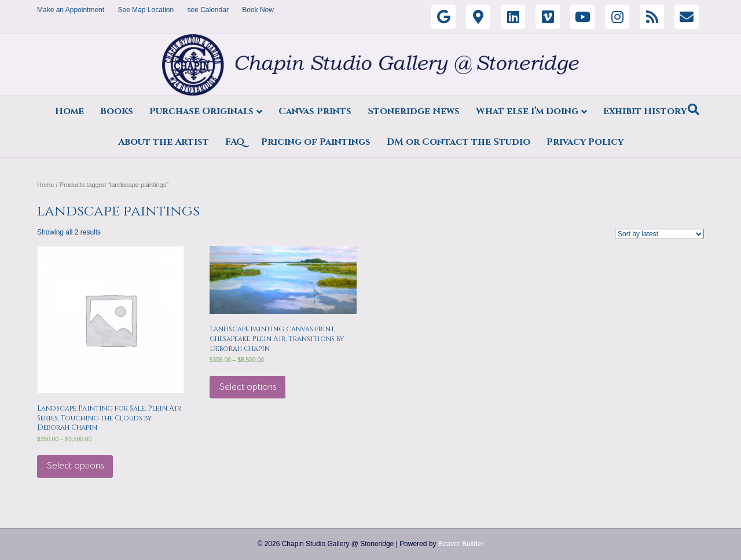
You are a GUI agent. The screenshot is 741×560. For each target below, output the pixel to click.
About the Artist (164, 142)
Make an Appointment (71, 10)
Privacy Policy (585, 142)
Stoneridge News (414, 111)
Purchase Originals (201, 111)
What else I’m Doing (527, 111)
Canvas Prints (315, 111)
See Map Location (146, 10)
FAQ (235, 142)
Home (69, 111)
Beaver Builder (461, 544)
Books (117, 111)
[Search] (694, 109)
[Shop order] (659, 234)
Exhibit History (645, 111)
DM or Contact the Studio (458, 142)
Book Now (258, 10)
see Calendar (208, 10)
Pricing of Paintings (316, 142)
